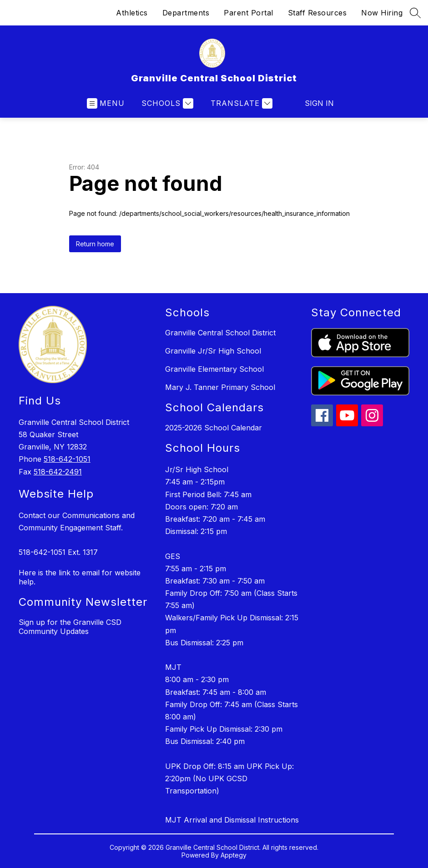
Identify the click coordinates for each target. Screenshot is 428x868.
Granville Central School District (220, 333)
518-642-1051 (67, 459)
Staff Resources (317, 13)
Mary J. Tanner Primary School (220, 387)
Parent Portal (249, 13)
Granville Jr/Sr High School (213, 351)
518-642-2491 (58, 472)
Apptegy (234, 855)
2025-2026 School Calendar (214, 428)
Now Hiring (382, 13)
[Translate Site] (240, 103)
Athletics (132, 13)
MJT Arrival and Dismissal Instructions (232, 820)
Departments (186, 13)
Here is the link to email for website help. (80, 577)
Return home (95, 244)
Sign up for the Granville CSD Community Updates (70, 627)
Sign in (319, 103)
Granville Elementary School (214, 369)
